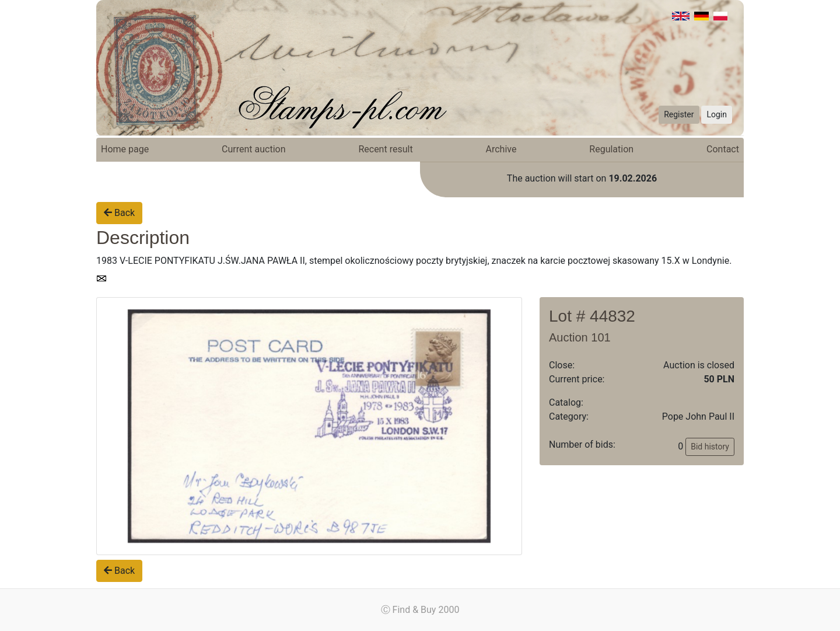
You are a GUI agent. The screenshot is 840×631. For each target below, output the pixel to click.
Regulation (611, 149)
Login (717, 114)
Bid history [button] (710, 447)
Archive (501, 149)
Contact (723, 149)
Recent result (385, 149)
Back (119, 213)
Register (679, 114)
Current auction (253, 149)
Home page (125, 149)
